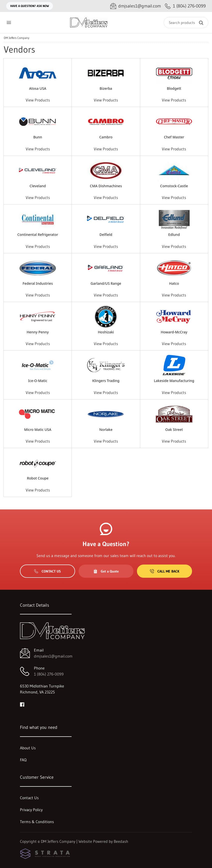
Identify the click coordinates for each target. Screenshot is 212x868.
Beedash (121, 841)
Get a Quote (106, 571)
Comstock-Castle (174, 186)
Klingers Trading (106, 381)
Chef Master (174, 137)
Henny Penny (38, 332)
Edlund (174, 235)
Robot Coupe (38, 478)
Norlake (106, 430)
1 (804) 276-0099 (49, 674)
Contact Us (48, 571)
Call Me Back (165, 571)
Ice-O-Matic (38, 381)
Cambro (106, 137)
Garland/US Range (106, 283)
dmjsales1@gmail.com (53, 656)
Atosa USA (38, 88)
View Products (38, 100)
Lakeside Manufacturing (174, 381)
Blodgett (174, 88)
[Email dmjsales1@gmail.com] (136, 6)
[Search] (186, 23)
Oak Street (174, 430)
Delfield (106, 235)
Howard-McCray (174, 332)
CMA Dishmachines (106, 186)
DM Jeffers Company (16, 38)
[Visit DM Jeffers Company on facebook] (22, 704)
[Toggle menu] (9, 23)
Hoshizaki (106, 332)
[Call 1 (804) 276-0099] (185, 6)
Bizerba (106, 88)
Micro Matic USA (38, 430)
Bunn (38, 137)
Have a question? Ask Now (30, 6)
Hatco (174, 283)
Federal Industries (38, 283)
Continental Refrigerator (38, 235)
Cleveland (38, 186)
